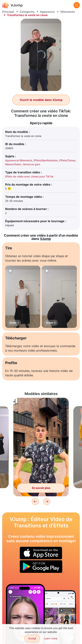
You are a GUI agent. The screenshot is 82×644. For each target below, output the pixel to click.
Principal (8, 12)
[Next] (47, 501)
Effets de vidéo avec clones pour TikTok (29, 176)
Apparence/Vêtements (19, 160)
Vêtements (68, 12)
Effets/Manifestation (46, 160)
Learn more (51, 638)
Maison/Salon (13, 164)
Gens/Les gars (31, 164)
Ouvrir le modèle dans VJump (41, 100)
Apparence (47, 12)
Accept (32, 638)
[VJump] (12, 5)
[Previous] (35, 501)
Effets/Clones (67, 160)
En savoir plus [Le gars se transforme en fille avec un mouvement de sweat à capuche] (41, 488)
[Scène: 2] (59, 297)
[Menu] (77, 5)
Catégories (27, 12)
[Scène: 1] (23, 297)
